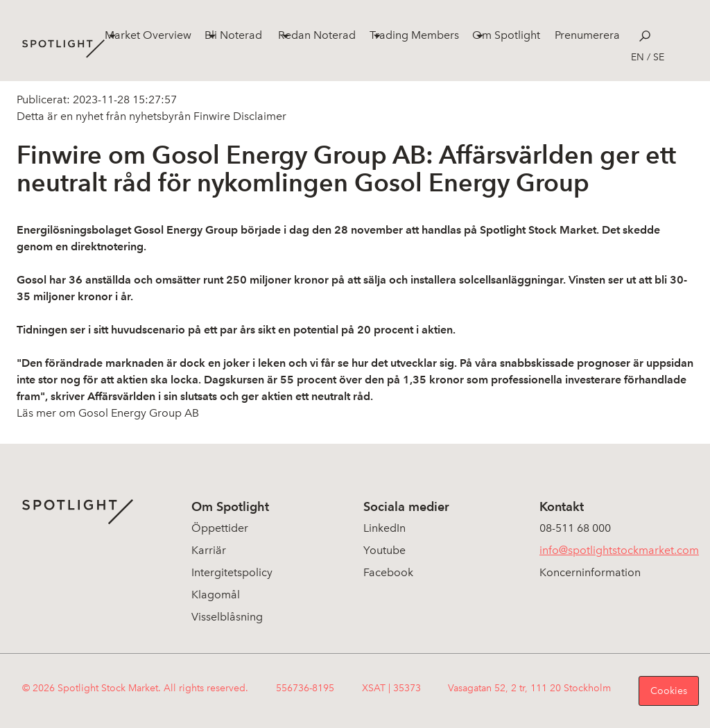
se (659, 57)
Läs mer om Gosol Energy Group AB (108, 413)
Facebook (388, 572)
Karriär (209, 550)
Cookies (669, 691)
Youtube (384, 550)
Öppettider (220, 528)
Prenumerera (587, 35)
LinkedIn (384, 528)
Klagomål (216, 595)
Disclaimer (258, 116)
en (638, 57)
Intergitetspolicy (232, 572)
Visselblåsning (227, 617)
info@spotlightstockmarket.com (619, 550)
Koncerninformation (590, 572)
